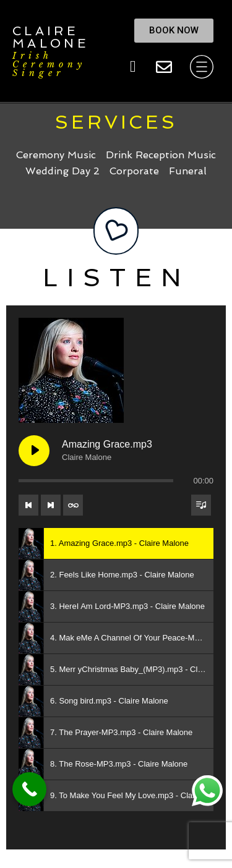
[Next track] (51, 505)
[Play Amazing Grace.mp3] (34, 451)
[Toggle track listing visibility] (201, 505)
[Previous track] (28, 505)
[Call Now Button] (29, 789)
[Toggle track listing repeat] (73, 505)
